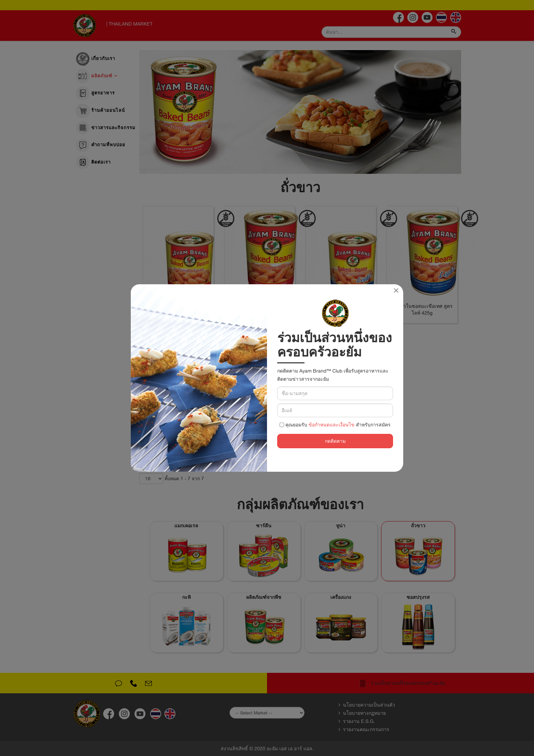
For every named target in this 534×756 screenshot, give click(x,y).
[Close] (396, 290)
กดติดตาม (335, 441)
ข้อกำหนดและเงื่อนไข (332, 425)
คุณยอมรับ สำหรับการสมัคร (335, 425)
